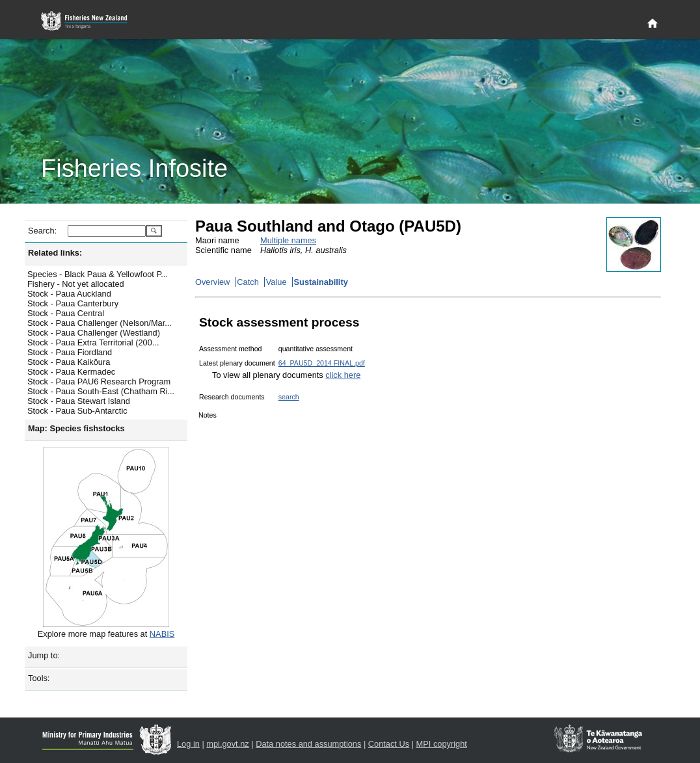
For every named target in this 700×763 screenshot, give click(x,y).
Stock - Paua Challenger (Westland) (94, 333)
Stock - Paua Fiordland (70, 352)
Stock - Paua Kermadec (71, 372)
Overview (212, 282)
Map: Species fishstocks (76, 428)
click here (343, 375)
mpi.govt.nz (227, 744)
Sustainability (321, 282)
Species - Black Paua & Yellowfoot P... (98, 274)
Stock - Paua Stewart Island (79, 401)
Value (276, 282)
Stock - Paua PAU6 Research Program (99, 382)
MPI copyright (442, 744)
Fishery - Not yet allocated (76, 284)
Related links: (55, 253)
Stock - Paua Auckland (69, 294)
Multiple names (288, 240)
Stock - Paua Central (66, 313)
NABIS (162, 634)
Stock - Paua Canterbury (73, 303)
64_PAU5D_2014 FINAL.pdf (322, 363)
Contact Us (389, 744)
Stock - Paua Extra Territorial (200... (93, 342)
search (289, 397)
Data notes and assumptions (308, 744)
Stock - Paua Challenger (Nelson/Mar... (100, 323)
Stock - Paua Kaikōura (69, 362)
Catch (248, 282)
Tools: (39, 678)
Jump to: (44, 655)
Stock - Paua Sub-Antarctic (77, 411)
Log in (188, 744)
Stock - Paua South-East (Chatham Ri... (101, 391)
